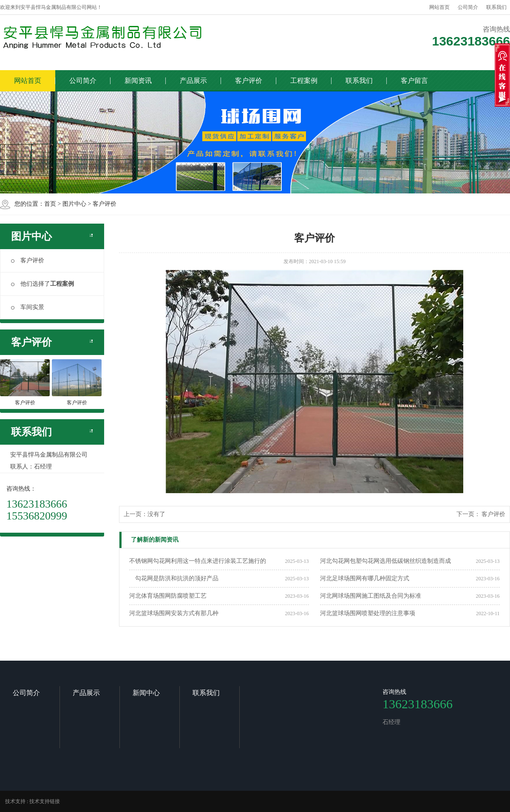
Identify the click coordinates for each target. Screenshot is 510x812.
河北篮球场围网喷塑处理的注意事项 (368, 613)
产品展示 (193, 81)
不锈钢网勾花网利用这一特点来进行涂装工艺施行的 (198, 561)
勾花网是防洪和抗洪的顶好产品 (174, 578)
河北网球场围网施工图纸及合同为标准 (371, 596)
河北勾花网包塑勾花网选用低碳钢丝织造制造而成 (385, 561)
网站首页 (439, 7)
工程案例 (304, 81)
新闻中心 (146, 693)
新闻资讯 (138, 81)
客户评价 (249, 81)
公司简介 (468, 7)
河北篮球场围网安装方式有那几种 (174, 613)
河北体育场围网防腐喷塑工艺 (168, 596)
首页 (50, 204)
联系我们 (496, 7)
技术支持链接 (45, 801)
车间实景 (28, 307)
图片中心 (74, 204)
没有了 (156, 514)
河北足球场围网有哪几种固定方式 (365, 578)
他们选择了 (42, 284)
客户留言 (414, 81)
